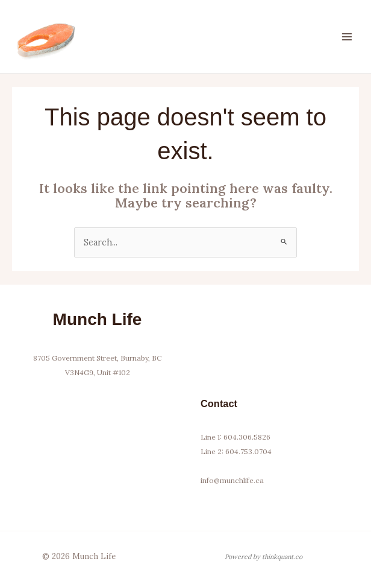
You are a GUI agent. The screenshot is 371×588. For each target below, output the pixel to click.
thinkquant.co (282, 557)
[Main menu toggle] (347, 36)
